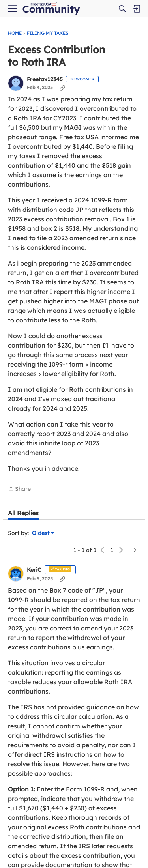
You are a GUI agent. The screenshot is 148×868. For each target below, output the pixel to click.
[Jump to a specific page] (134, 550)
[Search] (122, 9)
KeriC (34, 570)
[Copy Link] (62, 88)
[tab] (23, 513)
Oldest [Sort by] (43, 533)
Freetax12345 (45, 80)
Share (19, 489)
